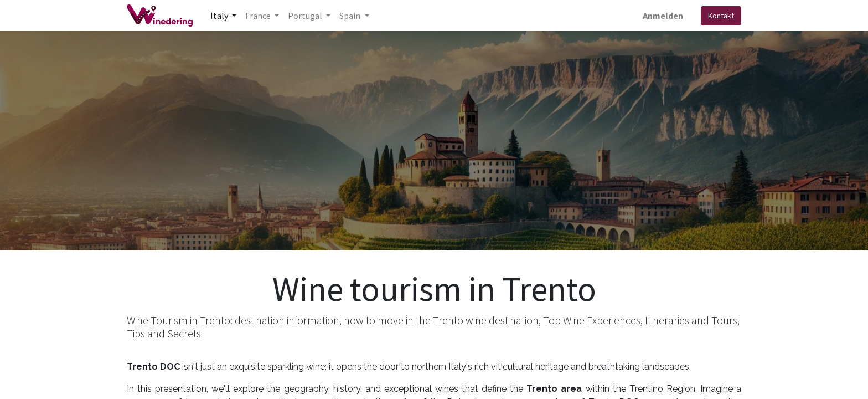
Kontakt (721, 16)
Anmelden (663, 16)
